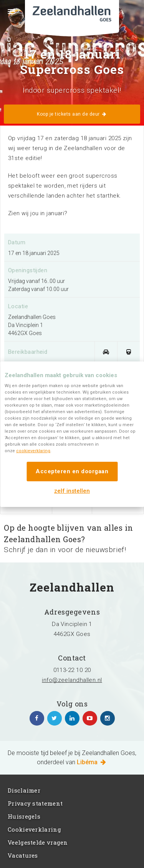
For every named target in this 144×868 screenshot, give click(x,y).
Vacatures (23, 855)
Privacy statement (35, 803)
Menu (8, 16)
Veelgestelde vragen (38, 842)
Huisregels (24, 816)
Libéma (92, 762)
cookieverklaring (33, 451)
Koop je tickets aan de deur (72, 114)
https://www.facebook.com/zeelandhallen (37, 718)
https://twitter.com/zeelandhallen (55, 718)
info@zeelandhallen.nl (72, 680)
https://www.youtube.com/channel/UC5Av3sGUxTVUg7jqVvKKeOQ (90, 718)
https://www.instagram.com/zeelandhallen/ (108, 718)
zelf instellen (72, 491)
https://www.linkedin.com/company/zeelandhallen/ (72, 718)
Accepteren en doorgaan (72, 471)
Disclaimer (24, 790)
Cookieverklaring (34, 829)
